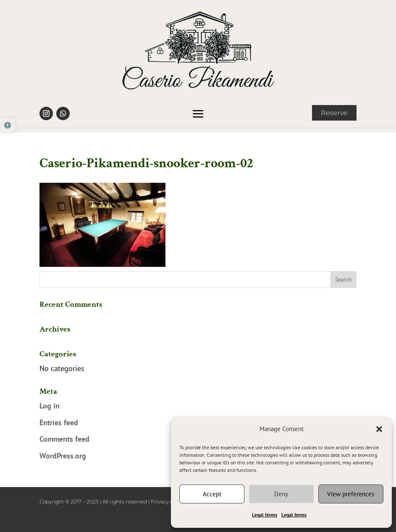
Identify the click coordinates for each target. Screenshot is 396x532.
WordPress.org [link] (63, 456)
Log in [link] (50, 406)
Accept (212, 494)
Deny (281, 494)
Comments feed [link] (64, 439)
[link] (8, 125)
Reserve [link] (334, 113)
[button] (379, 429)
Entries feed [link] (59, 423)
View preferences (351, 494)
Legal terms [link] (265, 515)
